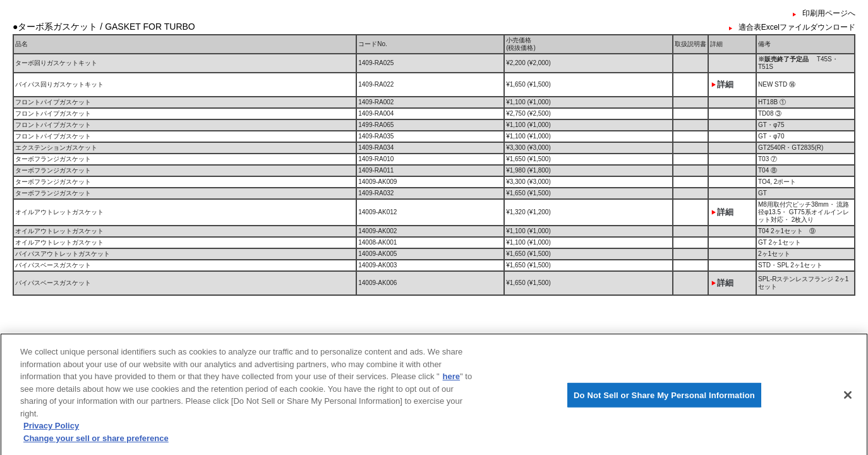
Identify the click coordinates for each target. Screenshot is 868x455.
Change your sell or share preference (96, 442)
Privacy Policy (51, 430)
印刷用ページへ (829, 13)
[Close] (848, 399)
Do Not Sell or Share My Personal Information (664, 399)
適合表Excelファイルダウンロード (797, 27)
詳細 (725, 84)
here (451, 381)
